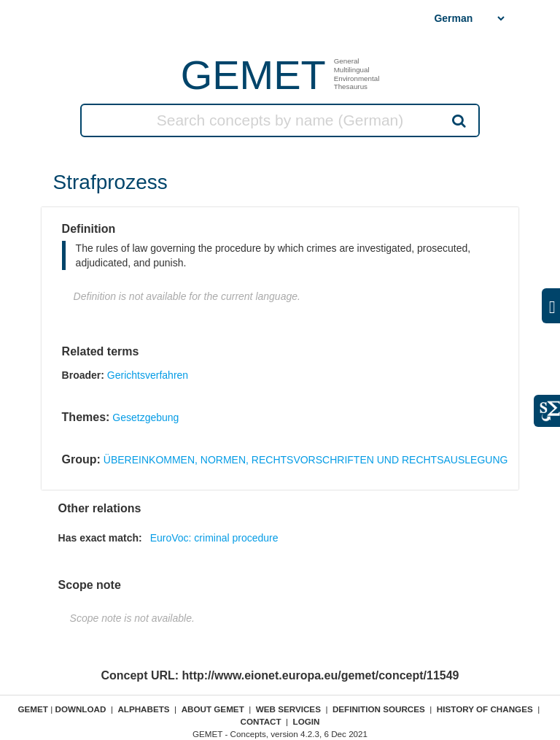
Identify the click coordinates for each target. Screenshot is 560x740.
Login (307, 721)
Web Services (288, 709)
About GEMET (213, 709)
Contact (260, 721)
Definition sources (379, 709)
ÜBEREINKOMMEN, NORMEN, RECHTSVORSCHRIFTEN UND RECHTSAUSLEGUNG (306, 460)
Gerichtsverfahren (148, 375)
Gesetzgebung (145, 417)
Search (458, 120)
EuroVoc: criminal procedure (214, 538)
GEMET (253, 75)
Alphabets (143, 709)
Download (80, 709)
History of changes (485, 709)
